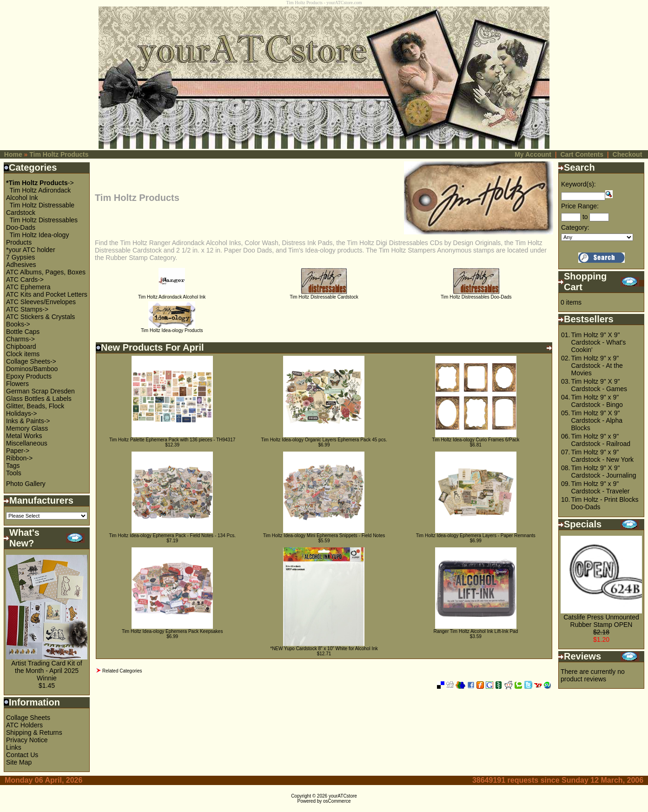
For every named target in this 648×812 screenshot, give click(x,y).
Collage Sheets (28, 718)
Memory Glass (27, 428)
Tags (13, 466)
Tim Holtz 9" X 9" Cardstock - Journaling (603, 472)
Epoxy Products (29, 376)
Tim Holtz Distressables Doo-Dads (476, 295)
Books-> (18, 324)
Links (14, 747)
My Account (533, 154)
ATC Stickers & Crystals (40, 317)
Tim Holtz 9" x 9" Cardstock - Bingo (597, 401)
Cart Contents (582, 154)
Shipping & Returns (34, 732)
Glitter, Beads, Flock (35, 406)
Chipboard (21, 346)
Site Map (19, 762)
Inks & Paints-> (28, 421)
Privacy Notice (27, 740)
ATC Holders (24, 725)
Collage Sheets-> (31, 361)
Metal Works (24, 436)
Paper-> (18, 451)
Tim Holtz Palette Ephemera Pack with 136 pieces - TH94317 (172, 440)
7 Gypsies (20, 257)
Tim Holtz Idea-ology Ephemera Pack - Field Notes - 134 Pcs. (172, 536)
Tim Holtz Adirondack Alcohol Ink (172, 295)
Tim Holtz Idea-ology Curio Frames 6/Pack (476, 440)
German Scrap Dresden (40, 391)
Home (13, 154)
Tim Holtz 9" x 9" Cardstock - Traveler (600, 487)
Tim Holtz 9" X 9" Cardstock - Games (599, 385)
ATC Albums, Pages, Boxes (46, 272)
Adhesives (21, 265)
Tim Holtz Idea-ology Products (172, 328)
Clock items (23, 354)
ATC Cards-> (25, 280)
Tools (14, 473)
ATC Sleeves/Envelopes (41, 302)
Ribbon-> (19, 458)
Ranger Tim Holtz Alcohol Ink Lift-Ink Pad (476, 631)
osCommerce (337, 801)
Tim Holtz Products (59, 154)
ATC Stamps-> (27, 309)
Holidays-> (22, 413)
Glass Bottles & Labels (39, 399)
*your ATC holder (31, 250)
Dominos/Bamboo (32, 369)
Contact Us (22, 755)
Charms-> (20, 339)
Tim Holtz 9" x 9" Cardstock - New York (602, 456)
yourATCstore (343, 796)
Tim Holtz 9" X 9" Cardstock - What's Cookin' (598, 342)
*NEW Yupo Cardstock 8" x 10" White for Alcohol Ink (324, 649)
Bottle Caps (23, 332)
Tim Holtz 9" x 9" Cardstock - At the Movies (597, 366)
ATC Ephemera (28, 287)
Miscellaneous (27, 443)
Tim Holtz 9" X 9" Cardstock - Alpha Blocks (597, 420)
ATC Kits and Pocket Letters (47, 294)
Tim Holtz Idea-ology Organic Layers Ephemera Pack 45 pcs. (324, 440)
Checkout (628, 154)
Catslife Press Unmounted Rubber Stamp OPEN (601, 621)
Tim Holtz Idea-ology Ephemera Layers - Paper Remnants (476, 536)
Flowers (17, 384)
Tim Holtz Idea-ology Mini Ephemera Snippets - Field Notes (324, 536)
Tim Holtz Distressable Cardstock (324, 295)
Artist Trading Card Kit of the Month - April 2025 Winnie (47, 671)
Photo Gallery (26, 484)
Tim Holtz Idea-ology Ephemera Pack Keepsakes (172, 631)
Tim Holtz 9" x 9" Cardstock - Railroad (601, 440)
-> (40, 183)
